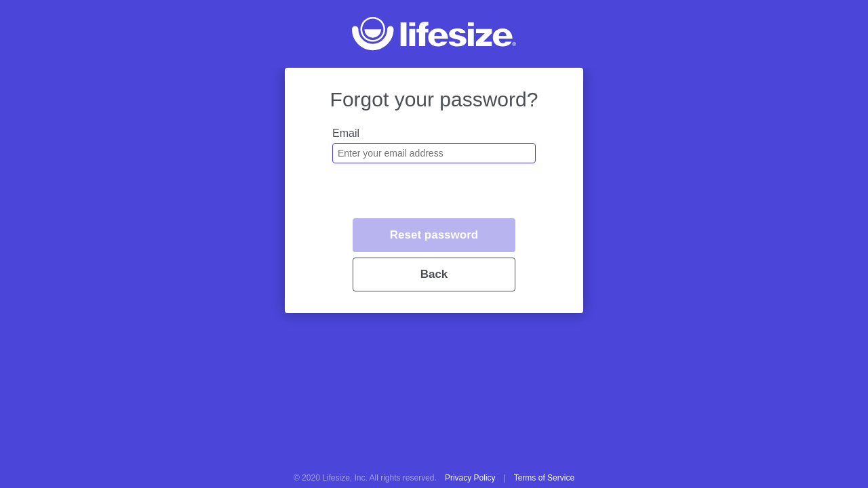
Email (346, 133)
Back (434, 274)
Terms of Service (544, 478)
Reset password (434, 235)
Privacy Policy (470, 478)
